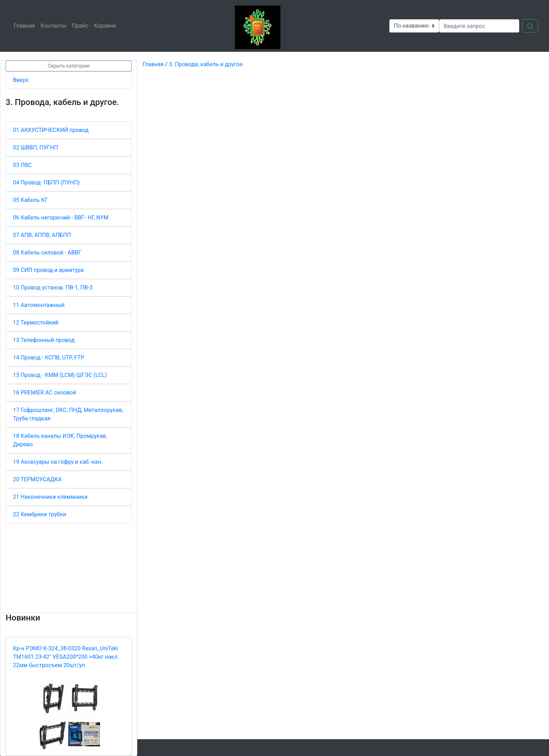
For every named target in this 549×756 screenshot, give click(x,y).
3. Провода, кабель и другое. (206, 64)
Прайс (81, 25)
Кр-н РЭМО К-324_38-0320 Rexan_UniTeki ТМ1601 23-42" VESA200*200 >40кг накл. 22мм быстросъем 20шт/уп (66, 657)
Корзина (106, 25)
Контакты (55, 25)
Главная (26, 25)
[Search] (479, 26)
